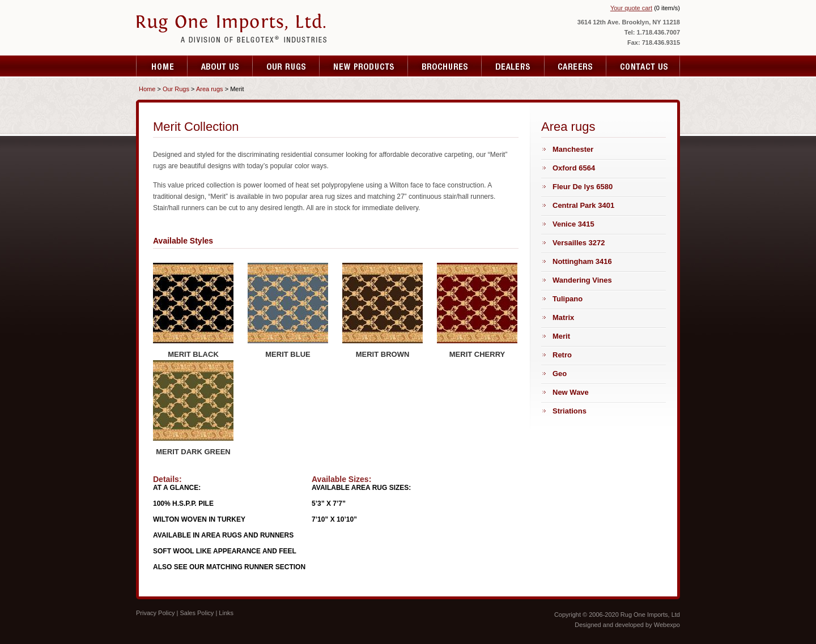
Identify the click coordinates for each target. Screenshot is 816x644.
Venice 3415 (573, 224)
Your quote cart (631, 8)
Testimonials (364, 66)
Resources (575, 66)
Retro (562, 355)
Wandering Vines (582, 280)
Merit (561, 336)
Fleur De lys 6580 (583, 187)
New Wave (571, 392)
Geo (560, 374)
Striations (569, 411)
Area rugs (210, 89)
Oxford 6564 (574, 168)
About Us (220, 66)
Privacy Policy (155, 613)
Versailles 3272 (579, 243)
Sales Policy (197, 613)
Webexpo (667, 625)
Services (286, 66)
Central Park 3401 (583, 205)
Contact (643, 66)
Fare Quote (445, 66)
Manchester (573, 149)
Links (226, 613)
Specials (513, 66)
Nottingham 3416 (582, 261)
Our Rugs (176, 89)
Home (162, 66)
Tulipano (568, 299)
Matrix (563, 317)
